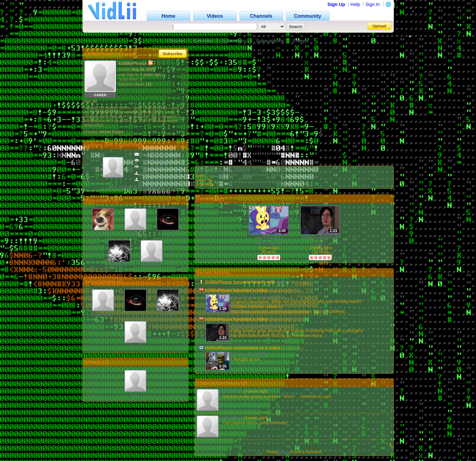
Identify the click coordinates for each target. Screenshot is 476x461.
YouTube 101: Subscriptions (223, 170)
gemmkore (135, 234)
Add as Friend (150, 180)
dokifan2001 (217, 176)
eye (168, 234)
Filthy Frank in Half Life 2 (320, 240)
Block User (147, 173)
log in (284, 452)
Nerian (135, 346)
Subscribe (173, 54)
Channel (176, 41)
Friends (301, 41)
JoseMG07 (119, 265)
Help (355, 4)
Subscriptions (270, 41)
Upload (379, 26)
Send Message (151, 155)
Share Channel (151, 167)
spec (135, 395)
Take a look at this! (249, 354)
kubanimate (151, 265)
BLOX (103, 234)
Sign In (373, 4)
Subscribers (235, 41)
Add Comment (150, 161)
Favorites (204, 41)
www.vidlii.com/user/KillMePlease (135, 187)
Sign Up (336, 4)
